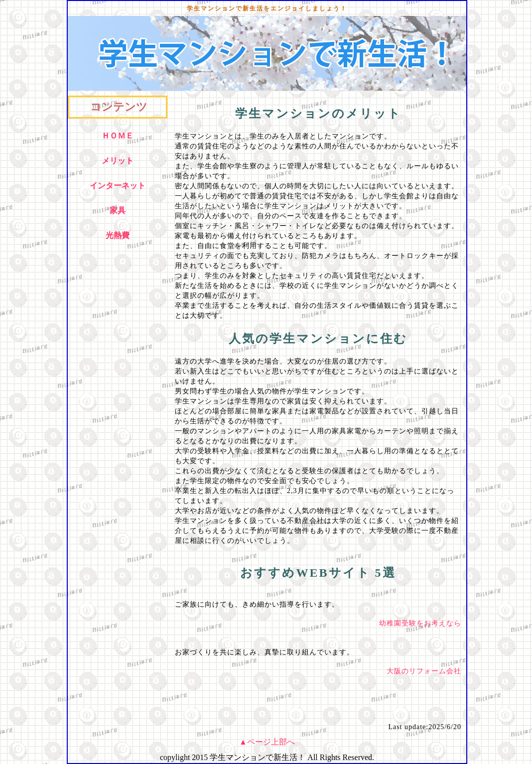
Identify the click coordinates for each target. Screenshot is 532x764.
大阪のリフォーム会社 (424, 671)
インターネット (118, 186)
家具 (118, 210)
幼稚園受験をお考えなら (420, 623)
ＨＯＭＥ (118, 136)
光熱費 (118, 235)
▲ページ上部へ (267, 742)
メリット (118, 161)
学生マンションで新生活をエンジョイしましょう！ (267, 8)
